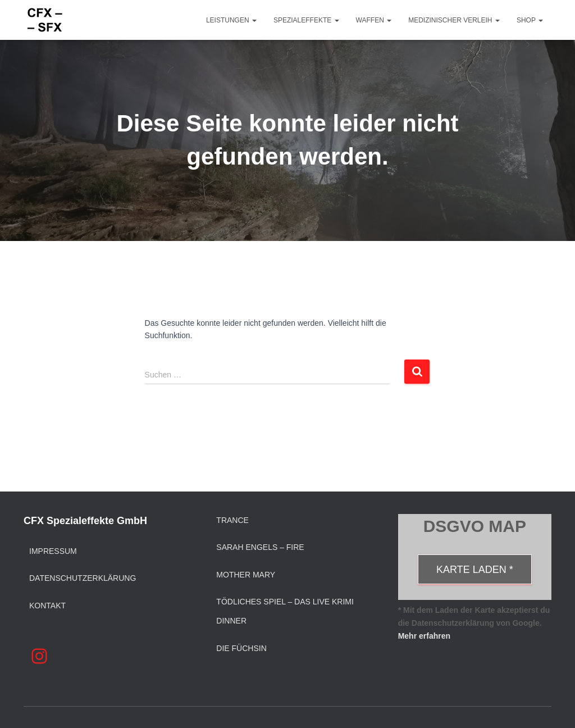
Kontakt (47, 606)
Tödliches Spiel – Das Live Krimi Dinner (285, 611)
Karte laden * (475, 570)
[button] (254, 20)
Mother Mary (246, 575)
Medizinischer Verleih (454, 20)
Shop (530, 20)
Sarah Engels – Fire (260, 547)
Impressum (53, 551)
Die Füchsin (241, 648)
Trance (232, 520)
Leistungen (231, 20)
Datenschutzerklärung (83, 578)
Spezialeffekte (306, 20)
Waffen (374, 20)
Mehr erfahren (424, 636)
